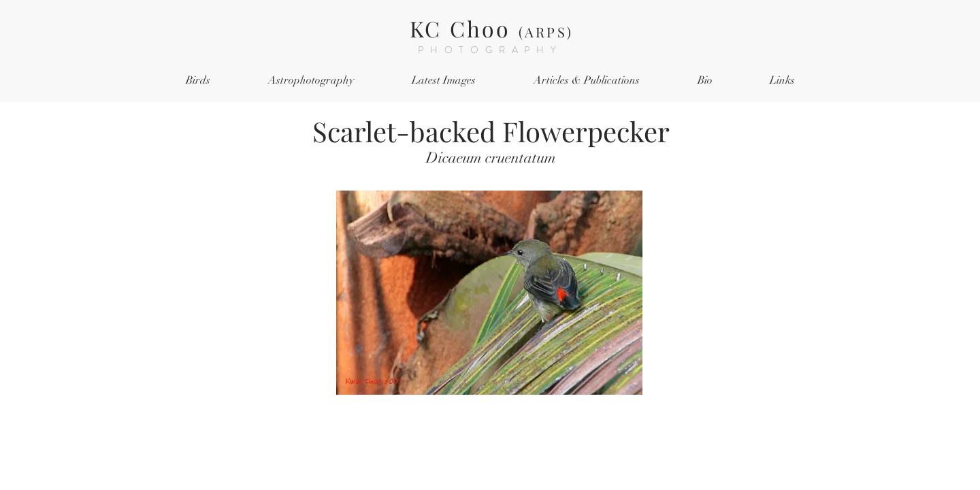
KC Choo (491, 28)
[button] (198, 81)
